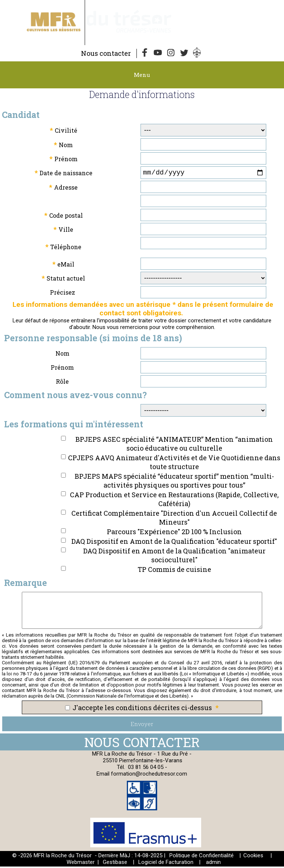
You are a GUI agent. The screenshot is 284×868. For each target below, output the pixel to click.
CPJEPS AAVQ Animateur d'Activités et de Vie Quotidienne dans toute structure (174, 464)
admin (213, 864)
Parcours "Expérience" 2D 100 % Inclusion (174, 533)
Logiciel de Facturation (166, 864)
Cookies (253, 857)
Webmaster (81, 864)
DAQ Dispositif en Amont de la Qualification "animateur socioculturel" (174, 557)
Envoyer (142, 725)
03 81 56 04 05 (146, 769)
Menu (142, 75)
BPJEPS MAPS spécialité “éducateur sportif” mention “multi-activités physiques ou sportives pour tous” (174, 482)
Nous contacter (106, 53)
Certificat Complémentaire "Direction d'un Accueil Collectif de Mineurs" (174, 519)
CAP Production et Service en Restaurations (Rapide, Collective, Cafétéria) (174, 501)
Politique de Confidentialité (202, 857)
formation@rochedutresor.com (149, 775)
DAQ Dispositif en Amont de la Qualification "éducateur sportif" (174, 543)
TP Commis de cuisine (174, 571)
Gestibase (115, 864)
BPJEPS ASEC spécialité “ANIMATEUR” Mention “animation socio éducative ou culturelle (174, 445)
